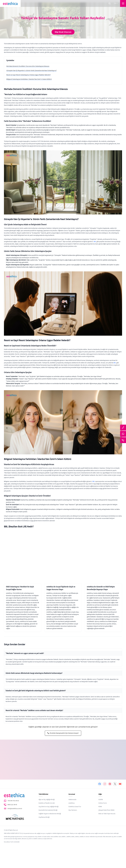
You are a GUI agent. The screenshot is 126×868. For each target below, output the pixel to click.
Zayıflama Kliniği (44, 808)
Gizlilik (101, 790)
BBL (95, 242)
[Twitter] (115, 775)
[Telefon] (123, 440)
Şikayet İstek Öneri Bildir (107, 801)
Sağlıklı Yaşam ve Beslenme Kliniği (50, 805)
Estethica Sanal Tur (75, 798)
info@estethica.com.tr (15, 800)
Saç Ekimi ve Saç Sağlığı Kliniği (49, 798)
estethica (72, 794)
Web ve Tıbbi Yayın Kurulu (107, 805)
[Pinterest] (110, 775)
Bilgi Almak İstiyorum (63, 32)
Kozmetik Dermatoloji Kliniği (48, 801)
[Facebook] (100, 775)
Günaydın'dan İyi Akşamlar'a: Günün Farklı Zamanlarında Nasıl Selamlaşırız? (31, 71)
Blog (50, 26)
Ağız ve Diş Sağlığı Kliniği (47, 790)
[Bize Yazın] (123, 428)
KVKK (100, 798)
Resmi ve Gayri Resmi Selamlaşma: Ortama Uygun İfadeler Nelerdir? (29, 75)
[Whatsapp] (123, 434)
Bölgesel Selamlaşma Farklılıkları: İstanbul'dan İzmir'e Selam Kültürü (29, 79)
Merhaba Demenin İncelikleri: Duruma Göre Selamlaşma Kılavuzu (28, 66)
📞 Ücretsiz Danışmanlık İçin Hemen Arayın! (63, 733)
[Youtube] (120, 775)
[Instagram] (105, 775)
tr (116, 3)
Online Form (103, 794)
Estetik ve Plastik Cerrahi (47, 794)
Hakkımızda (72, 790)
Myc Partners (73, 801)
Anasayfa (44, 26)
